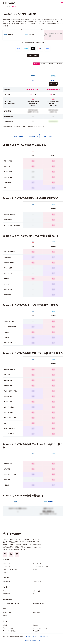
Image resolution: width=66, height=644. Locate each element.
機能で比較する (34, 136)
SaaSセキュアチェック (31, 636)
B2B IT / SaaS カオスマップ (41, 566)
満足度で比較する (18, 136)
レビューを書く (37, 591)
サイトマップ (6, 572)
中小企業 (59, 64)
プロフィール (6, 591)
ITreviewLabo (44, 636)
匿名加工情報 (37, 631)
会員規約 (35, 625)
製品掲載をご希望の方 (39, 603)
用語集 (35, 569)
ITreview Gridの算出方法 (9, 631)
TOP (4, 6)
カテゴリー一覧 (37, 563)
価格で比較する (48, 136)
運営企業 (5, 616)
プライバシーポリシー (9, 628)
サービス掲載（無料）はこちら (11, 603)
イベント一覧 (6, 566)
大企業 (43, 64)
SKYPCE (23, 14)
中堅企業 (51, 64)
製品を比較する (33, 55)
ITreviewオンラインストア (33, 641)
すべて (36, 64)
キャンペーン (6, 581)
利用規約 (5, 625)
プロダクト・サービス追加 (10, 569)
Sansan (8, 6)
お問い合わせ (53, 84)
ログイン (35, 594)
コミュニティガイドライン (40, 628)
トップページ (6, 563)
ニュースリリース (38, 581)
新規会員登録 (6, 594)
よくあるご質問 (7, 613)
